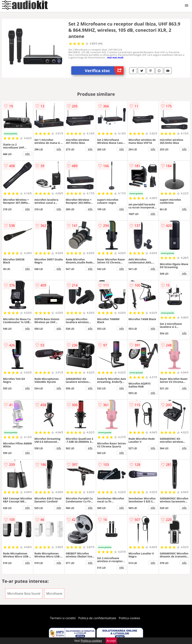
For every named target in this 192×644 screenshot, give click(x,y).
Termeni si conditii (63, 618)
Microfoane (54, 593)
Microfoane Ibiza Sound (24, 593)
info (27, 154)
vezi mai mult (115, 57)
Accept (111, 641)
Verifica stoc (104, 71)
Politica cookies (130, 618)
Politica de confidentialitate (97, 618)
